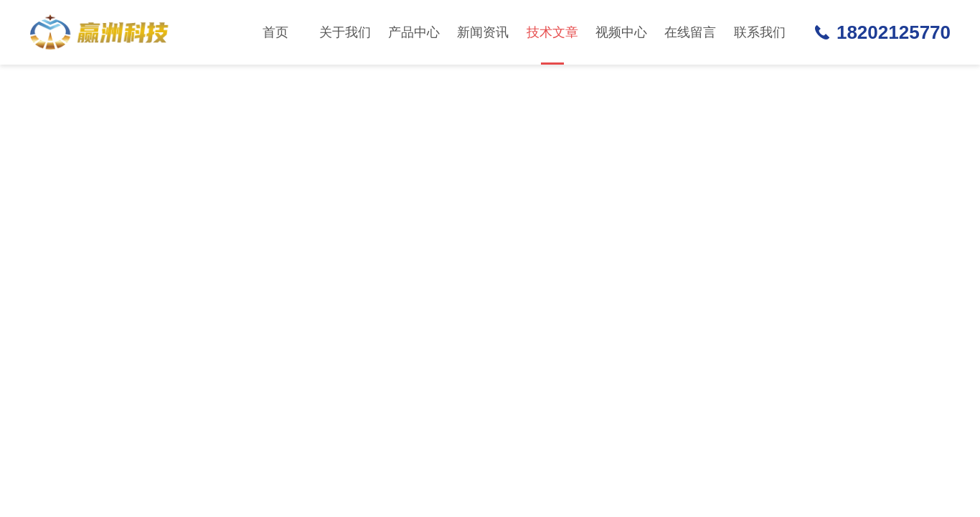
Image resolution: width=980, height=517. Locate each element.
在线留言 (690, 32)
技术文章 (552, 45)
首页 (275, 32)
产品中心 (414, 32)
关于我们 (345, 32)
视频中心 (621, 32)
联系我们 (760, 32)
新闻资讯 (483, 32)
